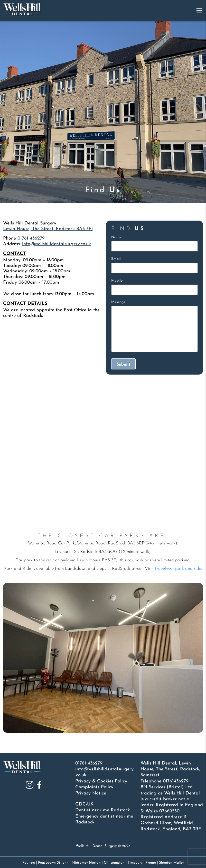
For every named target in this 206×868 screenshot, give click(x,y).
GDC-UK (84, 804)
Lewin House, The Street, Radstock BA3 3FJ (48, 229)
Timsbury (135, 863)
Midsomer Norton (86, 863)
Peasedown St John (53, 863)
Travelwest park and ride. (178, 569)
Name (116, 237)
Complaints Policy (94, 787)
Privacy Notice (91, 793)
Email (116, 259)
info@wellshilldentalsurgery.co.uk (57, 244)
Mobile (117, 281)
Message (118, 302)
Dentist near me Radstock (103, 810)
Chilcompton (114, 863)
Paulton (29, 863)
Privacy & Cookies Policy (101, 781)
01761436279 (176, 781)
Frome (151, 863)
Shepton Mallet (171, 863)
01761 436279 (31, 238)
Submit (123, 365)
